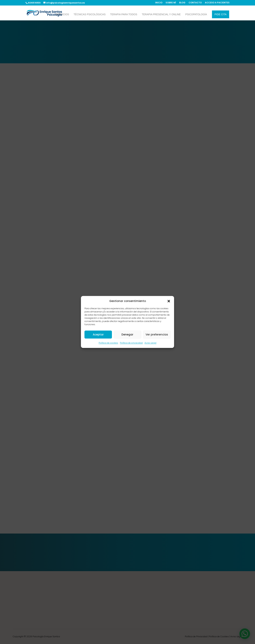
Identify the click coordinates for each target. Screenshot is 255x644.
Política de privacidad (131, 343)
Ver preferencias (157, 335)
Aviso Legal (150, 343)
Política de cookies (108, 343)
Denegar (127, 335)
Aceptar (98, 335)
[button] (169, 301)
